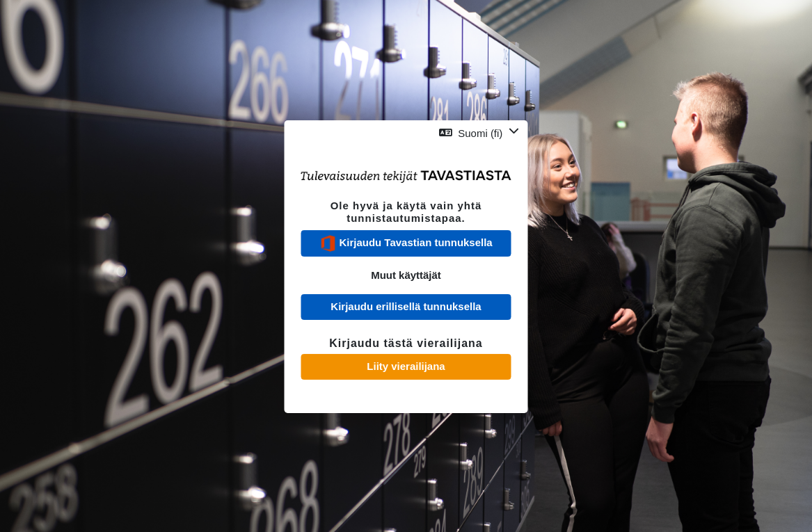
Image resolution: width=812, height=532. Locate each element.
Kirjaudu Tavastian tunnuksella (406, 243)
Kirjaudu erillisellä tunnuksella (406, 306)
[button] (479, 132)
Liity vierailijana (406, 366)
